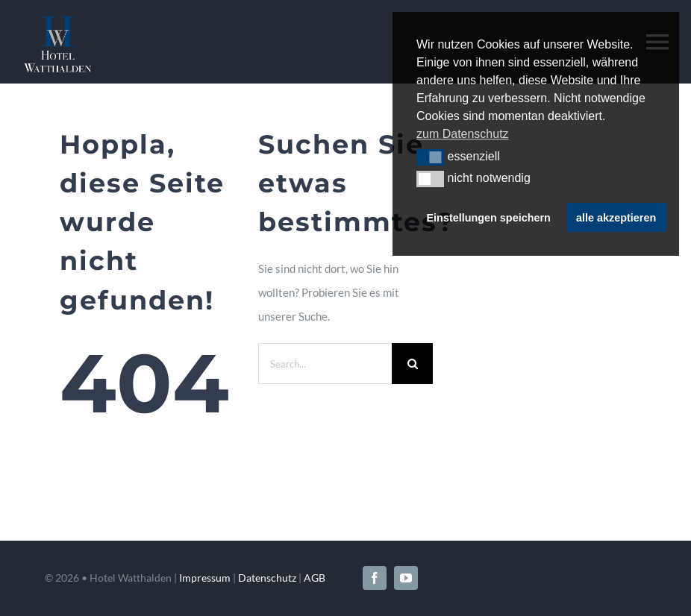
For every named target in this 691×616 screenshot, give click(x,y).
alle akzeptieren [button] (616, 218)
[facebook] (375, 578)
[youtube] (406, 578)
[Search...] (325, 364)
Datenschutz (267, 578)
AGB (315, 578)
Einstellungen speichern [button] (489, 218)
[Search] (412, 364)
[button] (430, 157)
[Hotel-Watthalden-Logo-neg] (57, 22)
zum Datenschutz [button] (463, 134)
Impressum (205, 578)
